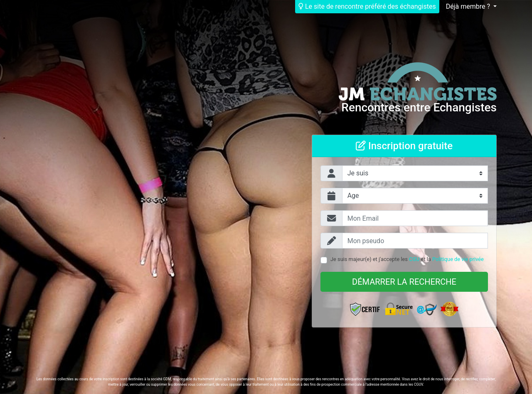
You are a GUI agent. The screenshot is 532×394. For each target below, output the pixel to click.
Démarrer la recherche (404, 282)
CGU (414, 259)
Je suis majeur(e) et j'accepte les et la (407, 259)
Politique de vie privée (458, 259)
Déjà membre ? (469, 6)
